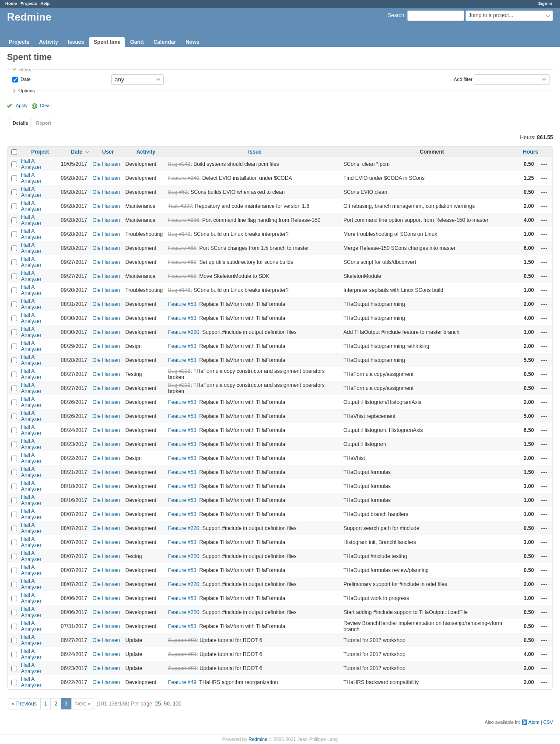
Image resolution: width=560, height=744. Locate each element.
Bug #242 (179, 164)
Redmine (258, 739)
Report (44, 123)
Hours (530, 152)
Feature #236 (184, 220)
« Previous (24, 704)
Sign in (545, 3)
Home (11, 3)
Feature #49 (182, 682)
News (192, 42)
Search (396, 15)
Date (25, 79)
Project (40, 152)
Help (45, 3)
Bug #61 (178, 192)
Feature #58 (182, 276)
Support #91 (182, 640)
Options (26, 91)
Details (20, 123)
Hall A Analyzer (31, 164)
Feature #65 (182, 248)
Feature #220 (184, 332)
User (108, 152)
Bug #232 (179, 371)
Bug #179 (179, 234)
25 (158, 704)
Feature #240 (184, 178)
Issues (76, 42)
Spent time (107, 42)
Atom (534, 722)
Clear (45, 105)
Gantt (137, 42)
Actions (544, 164)
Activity (48, 42)
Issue (255, 152)
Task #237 (180, 206)
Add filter (463, 79)
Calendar (165, 42)
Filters (25, 70)
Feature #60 (182, 262)
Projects (29, 3)
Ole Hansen (106, 164)
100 (177, 704)
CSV (548, 722)
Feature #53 (182, 304)
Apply (22, 105)
